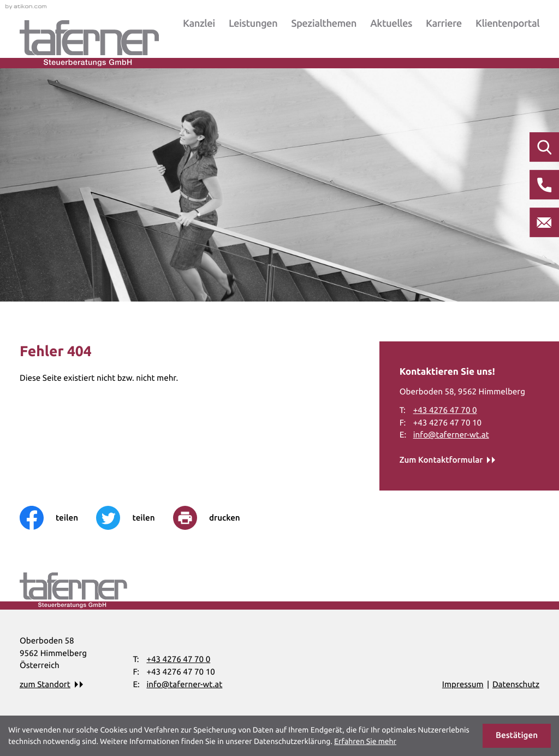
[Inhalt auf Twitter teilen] (135, 518)
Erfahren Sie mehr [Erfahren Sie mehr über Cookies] (365, 741)
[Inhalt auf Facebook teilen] (58, 518)
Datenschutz (516, 684)
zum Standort (45, 684)
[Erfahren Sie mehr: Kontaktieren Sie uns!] (448, 460)
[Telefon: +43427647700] (445, 411)
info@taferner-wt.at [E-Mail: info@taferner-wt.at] (451, 435)
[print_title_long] (216, 518)
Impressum (463, 684)
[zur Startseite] (89, 43)
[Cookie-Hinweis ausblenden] (517, 736)
